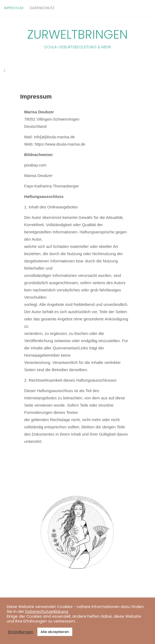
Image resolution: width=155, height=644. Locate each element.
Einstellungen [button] (21, 632)
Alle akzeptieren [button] (55, 632)
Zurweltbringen (77, 38)
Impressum (14, 8)
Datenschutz (42, 8)
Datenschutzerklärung (47, 612)
